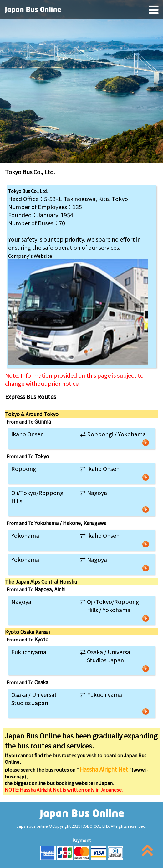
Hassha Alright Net (104, 769)
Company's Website (30, 256)
